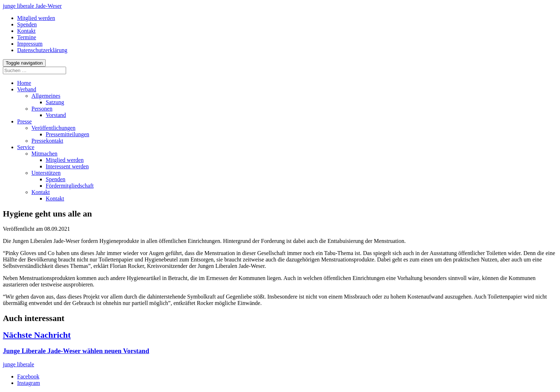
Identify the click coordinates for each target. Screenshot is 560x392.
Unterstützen (46, 173)
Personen (42, 109)
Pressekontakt (47, 141)
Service (26, 147)
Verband (27, 89)
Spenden (56, 179)
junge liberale (19, 364)
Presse (24, 121)
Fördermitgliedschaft (70, 186)
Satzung (55, 102)
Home (24, 83)
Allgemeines (46, 96)
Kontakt (41, 192)
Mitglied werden (65, 160)
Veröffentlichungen (53, 128)
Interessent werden (67, 166)
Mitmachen (44, 154)
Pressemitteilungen (67, 134)
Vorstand (56, 115)
